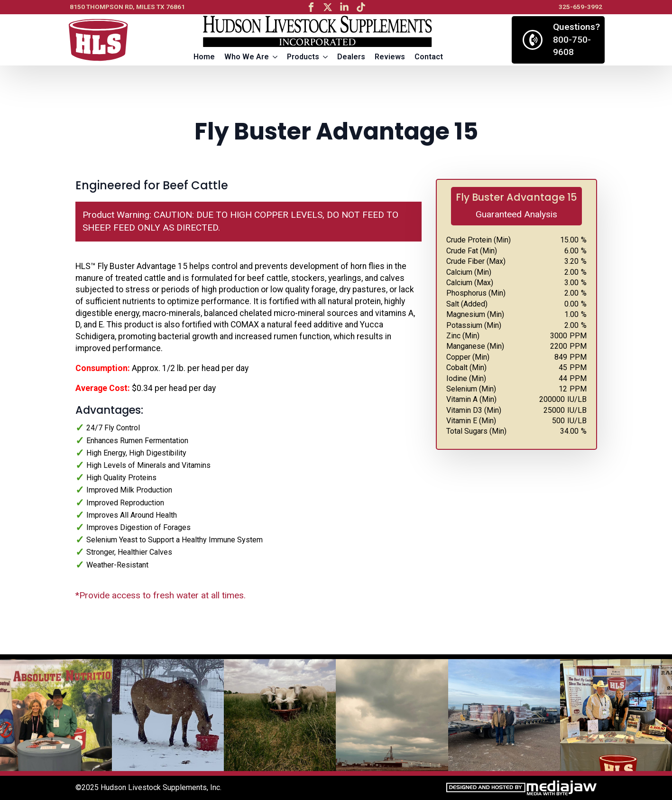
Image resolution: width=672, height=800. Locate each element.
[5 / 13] (504, 715)
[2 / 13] (168, 715)
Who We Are (247, 57)
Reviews (390, 57)
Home (204, 57)
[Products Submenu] (326, 57)
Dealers (351, 57)
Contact (429, 57)
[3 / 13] (280, 715)
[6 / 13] (616, 715)
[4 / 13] (392, 715)
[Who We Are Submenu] (276, 57)
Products (303, 57)
